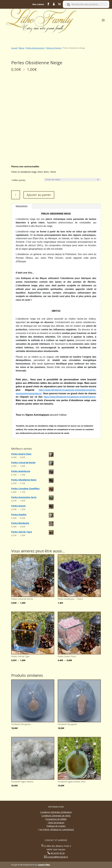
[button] (56, 345)
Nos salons (38, 4)
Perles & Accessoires (35, 48)
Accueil (14, 48)
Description (22, 206)
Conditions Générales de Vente (56, 816)
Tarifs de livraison (56, 823)
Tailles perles (18, 180)
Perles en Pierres (54, 48)
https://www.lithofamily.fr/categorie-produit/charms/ (70, 397)
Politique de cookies (56, 826)
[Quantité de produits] (16, 195)
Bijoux (22, 48)
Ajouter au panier (39, 195)
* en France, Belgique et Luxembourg (56, 829)
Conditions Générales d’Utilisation (56, 812)
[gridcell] (56, 343)
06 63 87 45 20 (57, 853)
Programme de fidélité (56, 819)
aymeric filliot (44, 865)
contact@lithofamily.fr (57, 857)
